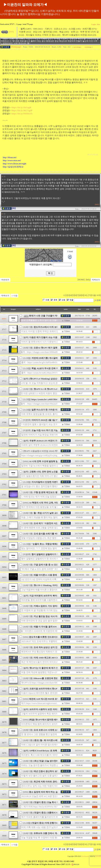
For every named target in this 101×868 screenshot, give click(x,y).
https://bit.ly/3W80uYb (22, 114)
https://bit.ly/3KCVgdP (22, 110)
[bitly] (97, 204)
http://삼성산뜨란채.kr (13, 167)
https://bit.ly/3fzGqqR (21, 107)
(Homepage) (16, 47)
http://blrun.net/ (10, 157)
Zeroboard (85, 856)
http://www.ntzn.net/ (12, 160)
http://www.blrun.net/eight (15, 164)
